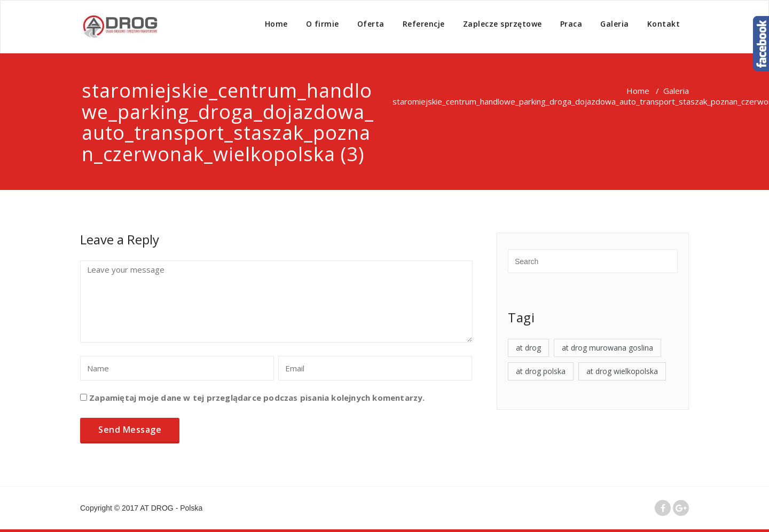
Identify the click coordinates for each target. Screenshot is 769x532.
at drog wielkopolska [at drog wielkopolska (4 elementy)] (622, 371)
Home (276, 24)
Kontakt (664, 24)
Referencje (424, 24)
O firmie (323, 24)
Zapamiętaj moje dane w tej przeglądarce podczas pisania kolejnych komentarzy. (257, 398)
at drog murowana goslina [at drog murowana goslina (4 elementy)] (607, 348)
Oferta (371, 24)
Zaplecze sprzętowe (503, 24)
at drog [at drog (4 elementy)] (528, 348)
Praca (571, 24)
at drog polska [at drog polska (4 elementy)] (541, 371)
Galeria (615, 24)
